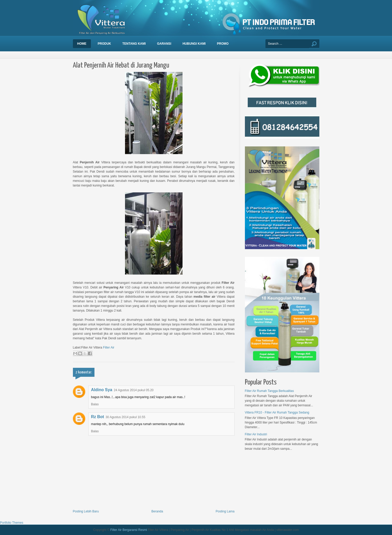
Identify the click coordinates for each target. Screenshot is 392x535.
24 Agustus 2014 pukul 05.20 (134, 390)
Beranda (157, 511)
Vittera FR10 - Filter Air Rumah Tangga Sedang (277, 412)
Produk (104, 44)
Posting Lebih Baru (86, 511)
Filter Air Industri (256, 434)
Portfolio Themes (12, 523)
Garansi (164, 44)
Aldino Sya (102, 390)
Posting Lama (225, 511)
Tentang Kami (134, 44)
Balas (95, 404)
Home (82, 44)
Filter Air (109, 348)
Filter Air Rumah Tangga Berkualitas (269, 391)
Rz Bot (98, 417)
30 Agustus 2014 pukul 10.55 (125, 417)
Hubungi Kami (194, 44)
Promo (223, 44)
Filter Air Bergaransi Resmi (129, 530)
